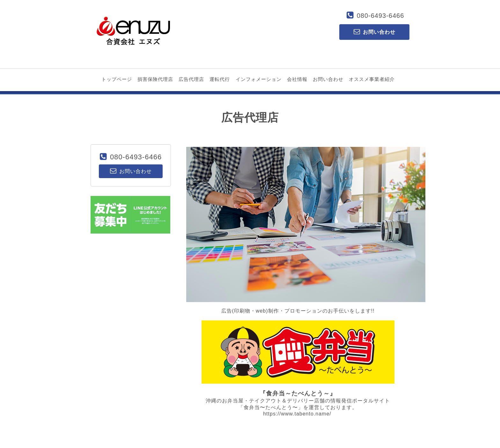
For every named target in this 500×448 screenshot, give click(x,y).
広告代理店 (191, 79)
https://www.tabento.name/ (297, 414)
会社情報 (297, 79)
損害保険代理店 (155, 79)
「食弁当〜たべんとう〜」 (271, 407)
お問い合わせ (328, 79)
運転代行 (220, 79)
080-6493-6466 (381, 16)
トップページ (117, 79)
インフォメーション (259, 79)
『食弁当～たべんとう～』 (298, 393)
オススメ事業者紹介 (372, 79)
